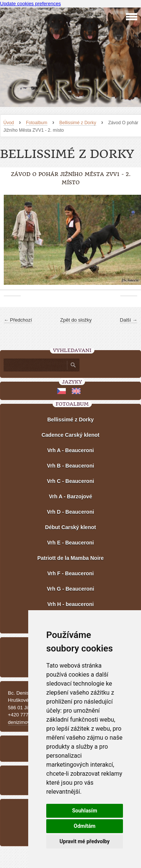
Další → (129, 320)
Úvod (9, 123)
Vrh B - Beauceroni (70, 466)
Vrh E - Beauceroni (70, 543)
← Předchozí (18, 320)
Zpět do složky (76, 320)
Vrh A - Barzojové (70, 496)
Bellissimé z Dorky (78, 123)
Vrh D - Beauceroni (70, 512)
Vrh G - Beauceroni (70, 589)
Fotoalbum (37, 123)
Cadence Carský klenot (70, 435)
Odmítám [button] (85, 826)
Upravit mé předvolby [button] (84, 841)
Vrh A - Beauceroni (70, 450)
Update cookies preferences (30, 4)
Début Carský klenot (70, 527)
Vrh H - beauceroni (71, 604)
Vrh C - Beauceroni (70, 481)
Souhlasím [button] (85, 811)
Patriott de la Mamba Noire (70, 558)
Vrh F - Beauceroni (71, 573)
